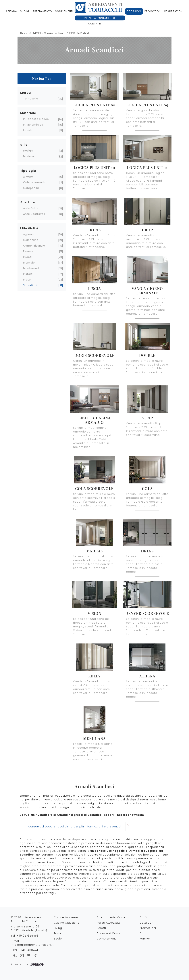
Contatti (95, 24)
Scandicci (30, 285)
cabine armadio (35, 182)
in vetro (29, 130)
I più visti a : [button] (30, 228)
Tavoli (58, 933)
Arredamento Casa (41, 33)
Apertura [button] (28, 202)
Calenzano (31, 240)
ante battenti (33, 208)
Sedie (58, 939)
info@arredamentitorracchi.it (32, 945)
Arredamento (42, 11)
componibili (32, 188)
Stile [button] (24, 145)
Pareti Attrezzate (109, 923)
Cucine (25, 11)
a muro (28, 177)
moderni (29, 156)
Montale (29, 263)
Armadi (60, 33)
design (28, 151)
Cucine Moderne (66, 917)
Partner (145, 939)
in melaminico (33, 125)
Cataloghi (147, 923)
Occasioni (134, 11)
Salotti (101, 928)
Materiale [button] (28, 113)
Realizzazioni (174, 11)
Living (58, 928)
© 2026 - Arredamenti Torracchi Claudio (27, 919)
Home (24, 33)
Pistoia (28, 274)
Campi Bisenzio (34, 246)
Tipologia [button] (28, 171)
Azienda (11, 11)
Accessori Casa (108, 933)
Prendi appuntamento (100, 18)
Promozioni (153, 11)
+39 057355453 (28, 936)
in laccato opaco (36, 119)
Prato (27, 280)
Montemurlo (32, 268)
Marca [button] (26, 93)
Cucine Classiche (67, 923)
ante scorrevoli (34, 214)
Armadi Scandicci (78, 33)
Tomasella (31, 99)
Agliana (28, 234)
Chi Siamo (147, 917)
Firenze (28, 251)
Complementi (64, 11)
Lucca (27, 257)
